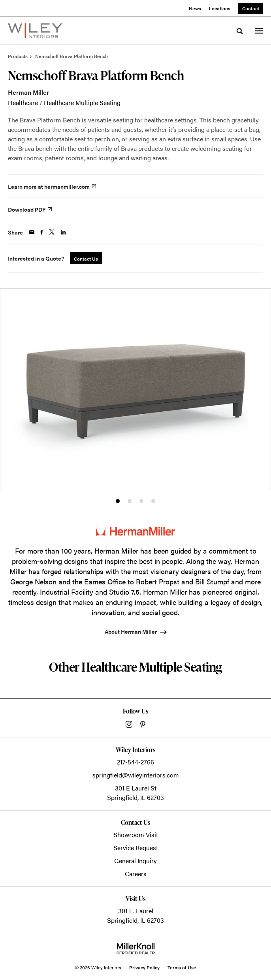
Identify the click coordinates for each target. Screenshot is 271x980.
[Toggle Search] (240, 31)
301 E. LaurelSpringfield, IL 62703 (135, 915)
